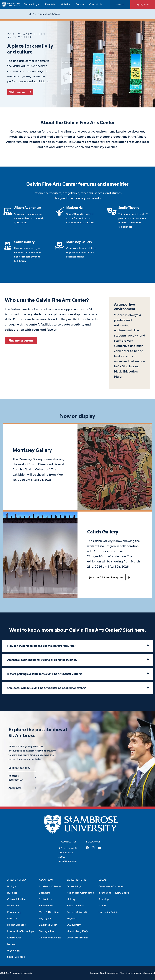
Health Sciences (16, 925)
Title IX (102, 906)
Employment (46, 906)
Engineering (14, 912)
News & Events (75, 906)
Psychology (14, 951)
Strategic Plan (47, 931)
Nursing (12, 944)
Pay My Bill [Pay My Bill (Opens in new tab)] (45, 918)
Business (12, 893)
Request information (16, 778)
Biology (12, 886)
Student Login (32, 4)
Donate (80, 4)
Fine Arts (50, 4)
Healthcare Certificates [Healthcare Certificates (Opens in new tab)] (80, 893)
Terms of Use (97, 973)
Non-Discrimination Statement (137, 973)
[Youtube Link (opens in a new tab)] (99, 849)
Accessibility (74, 886)
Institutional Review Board (114, 893)
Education (13, 906)
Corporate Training (77, 938)
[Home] (30, 14)
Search (120, 5)
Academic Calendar (50, 886)
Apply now (15, 788)
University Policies (109, 912)
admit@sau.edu (68, 861)
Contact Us (96, 4)
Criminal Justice (16, 899)
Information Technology (21, 931)
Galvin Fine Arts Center (50, 14)
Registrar (72, 918)
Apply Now (143, 5)
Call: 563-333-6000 (19, 768)
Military (71, 899)
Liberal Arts (14, 938)
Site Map (104, 899)
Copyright (112, 973)
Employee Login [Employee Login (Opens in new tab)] (48, 925)
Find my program (21, 341)
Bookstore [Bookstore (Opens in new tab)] (45, 893)
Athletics (65, 4)
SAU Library (74, 925)
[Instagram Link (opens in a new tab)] (93, 849)
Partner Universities (78, 912)
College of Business (50, 938)
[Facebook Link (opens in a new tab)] (87, 849)
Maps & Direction (49, 912)
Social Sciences (16, 957)
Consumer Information (111, 886)
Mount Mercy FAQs (77, 931)
